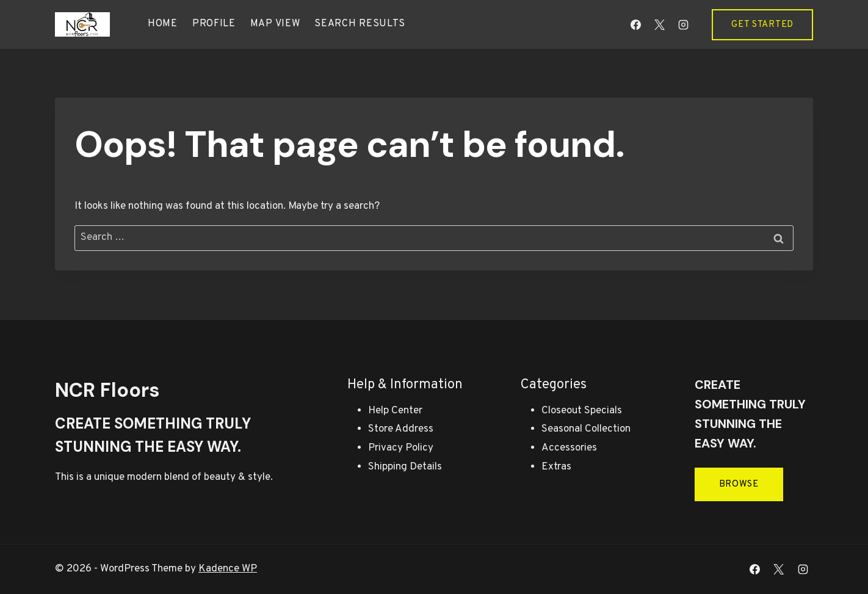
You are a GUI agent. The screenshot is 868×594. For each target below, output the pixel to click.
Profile (214, 24)
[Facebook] (635, 24)
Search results (360, 24)
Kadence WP (228, 569)
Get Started (762, 25)
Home (163, 24)
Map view (275, 24)
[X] (659, 24)
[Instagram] (683, 24)
